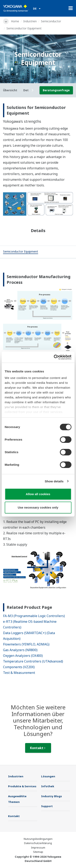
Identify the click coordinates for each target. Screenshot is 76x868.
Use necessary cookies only (38, 507)
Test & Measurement (19, 673)
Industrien (30, 21)
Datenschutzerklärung (38, 843)
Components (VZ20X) (19, 667)
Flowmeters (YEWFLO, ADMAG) (26, 644)
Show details (54, 481)
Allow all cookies (38, 494)
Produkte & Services (22, 786)
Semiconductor (51, 21)
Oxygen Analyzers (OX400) (23, 656)
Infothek (48, 786)
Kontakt (38, 748)
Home (15, 21)
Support (47, 806)
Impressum (38, 848)
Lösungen (48, 776)
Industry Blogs (51, 796)
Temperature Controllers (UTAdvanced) (33, 661)
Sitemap (38, 852)
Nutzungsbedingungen (38, 839)
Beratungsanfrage (56, 90)
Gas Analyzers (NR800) (20, 650)
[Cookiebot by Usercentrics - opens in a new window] (54, 357)
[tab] (21, 252)
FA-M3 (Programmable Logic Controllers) (34, 616)
